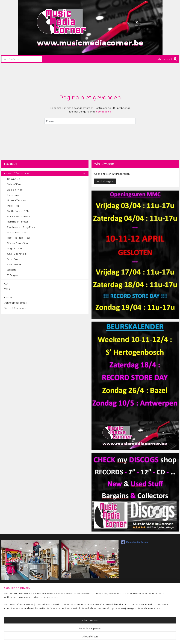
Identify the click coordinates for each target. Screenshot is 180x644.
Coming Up (14, 179)
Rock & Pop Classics (18, 216)
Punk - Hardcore (17, 232)
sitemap (79, 637)
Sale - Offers (14, 184)
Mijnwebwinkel (130, 637)
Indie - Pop (13, 206)
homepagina (104, 112)
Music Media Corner (135, 542)
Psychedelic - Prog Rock (21, 227)
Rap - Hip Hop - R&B (18, 238)
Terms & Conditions (15, 308)
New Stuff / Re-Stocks (45, 173)
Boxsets (12, 270)
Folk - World (14, 265)
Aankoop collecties (15, 303)
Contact (9, 297)
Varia (7, 289)
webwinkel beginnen (99, 637)
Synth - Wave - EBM (18, 211)
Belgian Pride (15, 190)
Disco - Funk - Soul (18, 243)
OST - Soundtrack (17, 254)
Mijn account (167, 59)
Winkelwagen (105, 181)
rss (86, 637)
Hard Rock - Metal (17, 222)
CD (6, 284)
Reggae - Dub (15, 248)
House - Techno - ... (18, 200)
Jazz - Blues (14, 259)
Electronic (13, 195)
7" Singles (13, 275)
